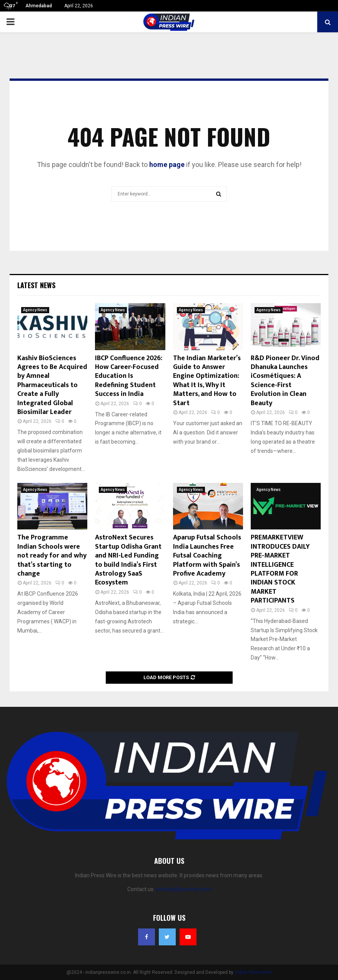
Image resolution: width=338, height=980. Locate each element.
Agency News (35, 310)
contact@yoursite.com (183, 889)
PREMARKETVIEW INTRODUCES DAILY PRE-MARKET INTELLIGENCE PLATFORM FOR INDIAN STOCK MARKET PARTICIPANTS (280, 569)
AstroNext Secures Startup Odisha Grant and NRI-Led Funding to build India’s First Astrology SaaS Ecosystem (128, 560)
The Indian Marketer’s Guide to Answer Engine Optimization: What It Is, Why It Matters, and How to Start (207, 381)
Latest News (36, 285)
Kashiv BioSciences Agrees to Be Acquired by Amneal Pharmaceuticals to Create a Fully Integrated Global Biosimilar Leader (52, 385)
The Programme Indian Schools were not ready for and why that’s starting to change (52, 556)
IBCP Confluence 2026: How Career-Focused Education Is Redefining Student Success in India (129, 376)
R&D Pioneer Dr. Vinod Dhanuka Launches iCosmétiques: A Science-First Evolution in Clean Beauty (285, 381)
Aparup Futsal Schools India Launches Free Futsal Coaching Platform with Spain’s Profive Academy (207, 556)
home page (167, 164)
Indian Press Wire (253, 972)
